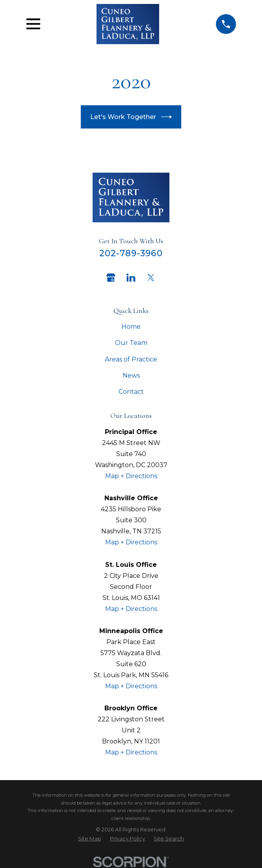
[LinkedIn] (131, 278)
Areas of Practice (131, 359)
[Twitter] (151, 278)
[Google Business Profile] (111, 278)
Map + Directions (131, 476)
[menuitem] (90, 839)
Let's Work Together (131, 117)
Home (131, 327)
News (131, 375)
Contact (131, 392)
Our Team (131, 343)
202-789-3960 (131, 253)
